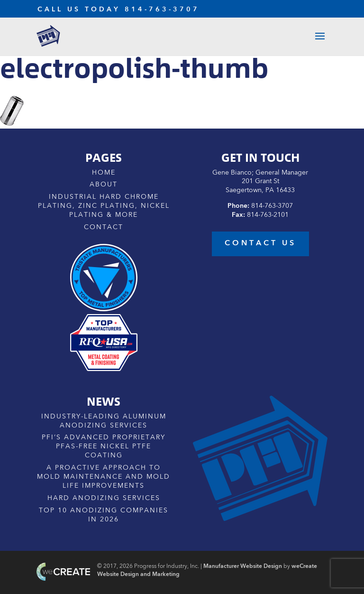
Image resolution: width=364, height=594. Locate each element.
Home (104, 173)
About (104, 185)
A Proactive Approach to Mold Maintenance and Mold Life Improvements (104, 477)
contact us (260, 243)
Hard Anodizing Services (104, 498)
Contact (104, 227)
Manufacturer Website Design (243, 566)
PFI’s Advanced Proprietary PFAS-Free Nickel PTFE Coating (104, 446)
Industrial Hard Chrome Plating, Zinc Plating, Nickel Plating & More (104, 206)
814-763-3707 (162, 9)
